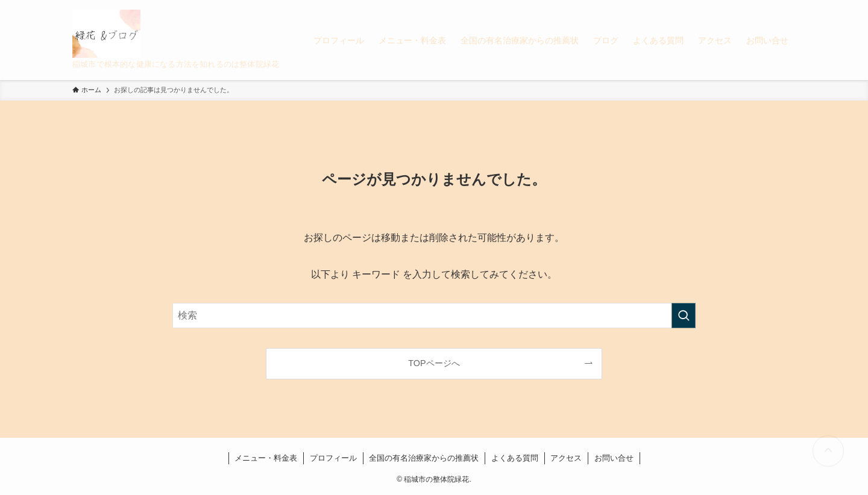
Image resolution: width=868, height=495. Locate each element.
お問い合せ (614, 458)
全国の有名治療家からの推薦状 (424, 458)
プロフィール (333, 458)
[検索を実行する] (684, 316)
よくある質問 (515, 458)
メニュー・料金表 (266, 458)
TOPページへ (434, 363)
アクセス (566, 458)
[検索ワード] (434, 316)
